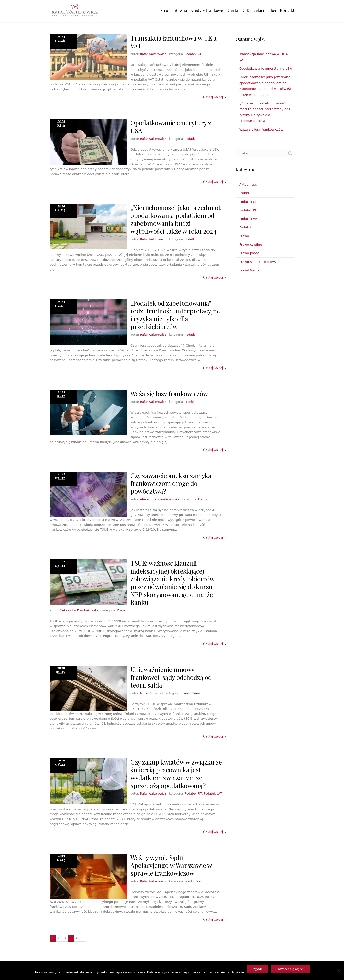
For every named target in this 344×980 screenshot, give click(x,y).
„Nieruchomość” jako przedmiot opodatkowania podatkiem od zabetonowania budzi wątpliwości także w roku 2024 (176, 219)
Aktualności (248, 185)
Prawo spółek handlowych (260, 262)
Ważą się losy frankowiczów (169, 394)
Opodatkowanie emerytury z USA (171, 127)
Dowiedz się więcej (290, 969)
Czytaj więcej (213, 97)
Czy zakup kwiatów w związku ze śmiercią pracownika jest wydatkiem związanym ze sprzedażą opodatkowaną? (176, 774)
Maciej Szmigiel (152, 693)
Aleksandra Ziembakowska (160, 499)
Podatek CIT (249, 202)
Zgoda (258, 969)
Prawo (197, 693)
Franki (189, 402)
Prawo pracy (249, 253)
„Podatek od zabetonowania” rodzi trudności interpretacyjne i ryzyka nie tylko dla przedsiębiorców (175, 315)
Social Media (249, 270)
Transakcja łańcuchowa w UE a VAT (173, 42)
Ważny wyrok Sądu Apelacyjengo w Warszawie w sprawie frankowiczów (171, 865)
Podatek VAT (194, 54)
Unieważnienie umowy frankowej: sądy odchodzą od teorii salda (171, 677)
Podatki (190, 139)
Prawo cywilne (251, 245)
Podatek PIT (193, 794)
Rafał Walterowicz (153, 54)
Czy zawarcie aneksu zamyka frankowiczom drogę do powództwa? (171, 483)
